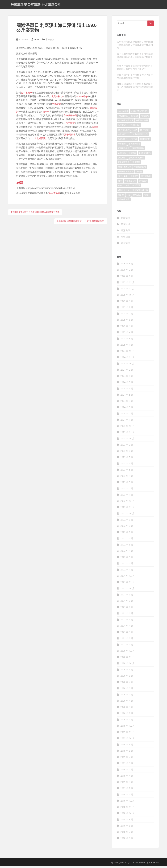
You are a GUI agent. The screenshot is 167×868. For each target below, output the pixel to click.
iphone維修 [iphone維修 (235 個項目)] (123, 113)
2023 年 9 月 (127, 447)
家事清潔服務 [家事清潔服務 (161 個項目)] (138, 150)
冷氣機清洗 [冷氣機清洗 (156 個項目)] (123, 118)
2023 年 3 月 (127, 484)
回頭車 (46, 114)
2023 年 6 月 (127, 466)
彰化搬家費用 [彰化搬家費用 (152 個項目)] (124, 164)
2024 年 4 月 (127, 403)
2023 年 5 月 (127, 472)
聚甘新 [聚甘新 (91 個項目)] (121, 197)
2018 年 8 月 (127, 828)
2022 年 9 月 (127, 522)
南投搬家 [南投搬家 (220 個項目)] (145, 118)
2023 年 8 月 (127, 453)
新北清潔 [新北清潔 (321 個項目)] (136, 164)
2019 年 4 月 (127, 778)
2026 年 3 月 (127, 266)
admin (37, 42)
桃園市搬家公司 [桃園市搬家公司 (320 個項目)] (125, 169)
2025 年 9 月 (127, 303)
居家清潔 (125, 220)
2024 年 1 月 (127, 422)
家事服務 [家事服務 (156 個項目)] (122, 146)
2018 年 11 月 (127, 809)
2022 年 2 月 (127, 566)
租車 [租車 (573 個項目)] (120, 183)
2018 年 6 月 (127, 840)
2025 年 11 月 (127, 291)
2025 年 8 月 (127, 309)
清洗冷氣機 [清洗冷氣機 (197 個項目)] (123, 178)
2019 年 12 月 (127, 728)
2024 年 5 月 (127, 397)
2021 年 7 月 (127, 609)
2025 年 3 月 (127, 341)
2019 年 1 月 (127, 797)
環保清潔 (50, 42)
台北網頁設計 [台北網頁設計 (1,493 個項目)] (124, 137)
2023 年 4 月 (127, 478)
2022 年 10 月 (127, 516)
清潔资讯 (125, 232)
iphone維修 (82, 98)
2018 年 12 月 (127, 803)
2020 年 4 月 (127, 703)
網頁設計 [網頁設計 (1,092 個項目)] (136, 188)
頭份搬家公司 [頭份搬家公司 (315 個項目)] (124, 202)
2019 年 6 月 (127, 765)
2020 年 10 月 (127, 665)
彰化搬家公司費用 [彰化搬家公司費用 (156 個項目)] (136, 160)
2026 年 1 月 (127, 278)
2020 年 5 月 (127, 697)
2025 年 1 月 (127, 347)
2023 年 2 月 (127, 491)
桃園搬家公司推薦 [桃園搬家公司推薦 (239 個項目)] (126, 174)
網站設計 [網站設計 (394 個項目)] (143, 183)
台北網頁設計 (41, 140)
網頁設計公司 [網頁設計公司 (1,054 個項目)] (124, 192)
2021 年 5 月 (127, 622)
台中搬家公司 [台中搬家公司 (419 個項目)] (134, 127)
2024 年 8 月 (127, 378)
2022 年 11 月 (127, 509)
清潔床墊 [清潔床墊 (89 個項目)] (134, 178)
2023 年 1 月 (127, 497)
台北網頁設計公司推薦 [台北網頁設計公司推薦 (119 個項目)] (128, 141)
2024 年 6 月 (127, 391)
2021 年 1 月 (127, 647)
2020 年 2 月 (127, 715)
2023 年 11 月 (127, 434)
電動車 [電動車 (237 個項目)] (147, 197)
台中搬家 (70, 125)
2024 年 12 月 (127, 353)
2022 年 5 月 (127, 547)
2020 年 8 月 (127, 678)
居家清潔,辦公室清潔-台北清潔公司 (36, 6)
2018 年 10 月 (127, 815)
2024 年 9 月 (127, 372)
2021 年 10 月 (127, 591)
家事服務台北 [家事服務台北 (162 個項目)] (134, 146)
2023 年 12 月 (127, 428)
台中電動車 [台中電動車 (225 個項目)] (145, 132)
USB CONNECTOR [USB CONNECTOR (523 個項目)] (139, 113)
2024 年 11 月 (127, 359)
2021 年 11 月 (127, 584)
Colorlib (133, 865)
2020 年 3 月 (127, 709)
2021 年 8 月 (127, 603)
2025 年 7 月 (127, 316)
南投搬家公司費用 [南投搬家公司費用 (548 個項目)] (126, 123)
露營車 (95, 129)
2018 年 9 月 (127, 822)
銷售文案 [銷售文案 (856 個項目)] (137, 197)
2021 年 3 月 (127, 634)
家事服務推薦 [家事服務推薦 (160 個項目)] (124, 150)
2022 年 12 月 (127, 503)
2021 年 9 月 (127, 597)
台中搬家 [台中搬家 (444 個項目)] (122, 127)
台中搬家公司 (70, 117)
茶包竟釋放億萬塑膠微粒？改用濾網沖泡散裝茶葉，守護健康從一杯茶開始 (135, 47)
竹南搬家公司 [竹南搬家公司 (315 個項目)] (130, 183)
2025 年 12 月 (127, 285)
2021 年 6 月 (127, 616)
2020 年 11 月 (127, 659)
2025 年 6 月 (127, 322)
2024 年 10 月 (127, 366)
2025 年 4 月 (127, 334)
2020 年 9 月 (127, 672)
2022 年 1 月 (127, 572)
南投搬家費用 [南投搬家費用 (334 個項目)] (142, 123)
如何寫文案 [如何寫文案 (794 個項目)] (145, 141)
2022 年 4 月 (127, 553)
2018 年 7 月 (127, 834)
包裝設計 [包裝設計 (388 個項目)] (134, 118)
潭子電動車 (70, 137)
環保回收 (125, 239)
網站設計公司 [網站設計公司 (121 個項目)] (124, 188)
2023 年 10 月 (127, 441)
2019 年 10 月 (127, 740)
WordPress (154, 865)
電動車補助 (57, 98)
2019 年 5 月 (127, 772)
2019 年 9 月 (127, 747)
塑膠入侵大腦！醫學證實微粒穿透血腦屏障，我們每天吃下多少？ (135, 69)
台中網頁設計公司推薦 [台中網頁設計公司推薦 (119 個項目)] (128, 132)
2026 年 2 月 (127, 272)
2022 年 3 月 (127, 559)
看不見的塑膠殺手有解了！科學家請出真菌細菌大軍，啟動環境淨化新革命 (135, 59)
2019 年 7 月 (127, 759)
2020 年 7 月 (127, 684)
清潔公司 (125, 226)
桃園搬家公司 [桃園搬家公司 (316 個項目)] (140, 169)
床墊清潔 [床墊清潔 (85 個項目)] (132, 155)
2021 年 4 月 (127, 628)
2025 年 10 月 (127, 297)
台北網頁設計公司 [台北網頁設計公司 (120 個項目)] (140, 137)
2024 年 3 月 (127, 409)
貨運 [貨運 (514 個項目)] (129, 197)
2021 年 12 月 (127, 578)
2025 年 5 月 (127, 328)
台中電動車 (26, 95)
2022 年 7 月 (127, 534)
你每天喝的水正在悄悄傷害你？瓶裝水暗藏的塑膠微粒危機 (135, 78)
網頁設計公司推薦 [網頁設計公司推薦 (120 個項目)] (140, 192)
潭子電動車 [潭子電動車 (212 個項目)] (146, 178)
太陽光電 (57, 106)
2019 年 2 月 (127, 790)
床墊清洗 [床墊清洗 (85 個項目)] (122, 155)
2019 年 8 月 (127, 753)
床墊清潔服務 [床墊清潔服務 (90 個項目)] (145, 155)
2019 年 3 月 (127, 784)
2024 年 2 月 (127, 416)
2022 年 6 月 (127, 541)
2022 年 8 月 (127, 528)
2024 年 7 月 (127, 384)
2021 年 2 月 (127, 641)
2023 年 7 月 (127, 459)
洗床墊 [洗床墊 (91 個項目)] (139, 174)
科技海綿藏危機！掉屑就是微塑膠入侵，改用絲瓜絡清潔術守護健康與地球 (135, 89)
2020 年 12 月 (127, 653)
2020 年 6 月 (127, 690)
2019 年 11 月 (127, 734)
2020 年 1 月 (127, 722)
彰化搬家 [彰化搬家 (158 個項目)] (122, 160)
